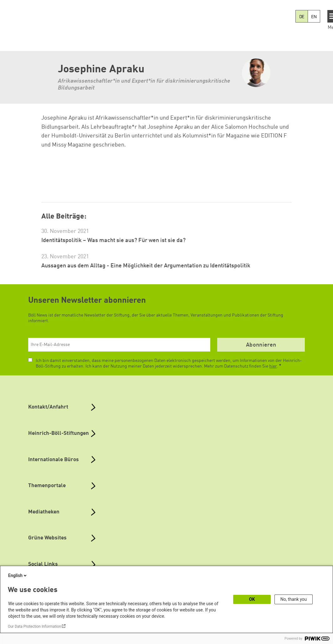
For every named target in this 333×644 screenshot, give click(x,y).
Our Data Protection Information (34, 626)
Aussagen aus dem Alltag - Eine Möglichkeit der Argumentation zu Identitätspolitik (146, 266)
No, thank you (294, 599)
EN (314, 17)
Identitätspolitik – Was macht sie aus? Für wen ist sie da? (113, 240)
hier (273, 366)
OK (252, 599)
